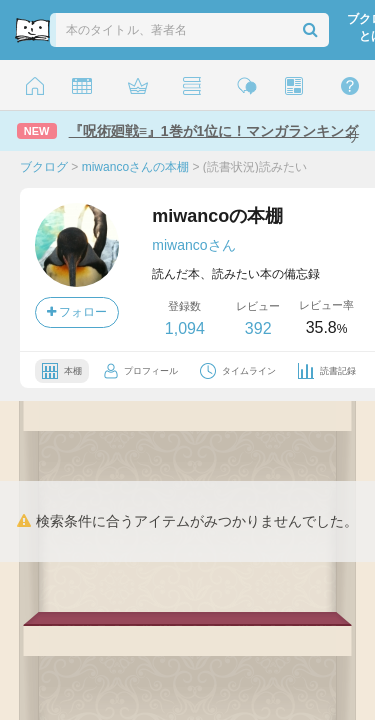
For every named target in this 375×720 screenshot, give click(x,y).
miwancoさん (193, 245)
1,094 (185, 328)
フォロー (77, 312)
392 (258, 328)
